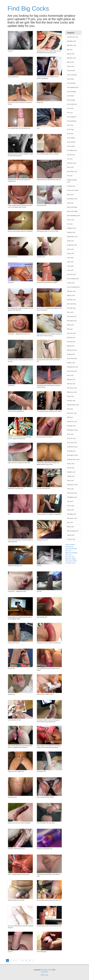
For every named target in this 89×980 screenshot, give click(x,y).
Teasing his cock (72, 485)
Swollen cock (71, 472)
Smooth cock (71, 401)
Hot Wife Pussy (70, 563)
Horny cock (71, 220)
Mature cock (71, 295)
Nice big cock (71, 308)
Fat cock (70, 176)
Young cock (71, 535)
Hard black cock (72, 199)
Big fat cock (71, 54)
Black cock (70, 62)
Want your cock (72, 518)
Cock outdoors (72, 117)
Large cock (71, 253)
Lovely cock (71, 283)
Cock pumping (72, 121)
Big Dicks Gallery (71, 559)
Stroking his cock (72, 430)
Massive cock (71, 291)
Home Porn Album (71, 561)
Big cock (70, 50)
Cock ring (70, 125)
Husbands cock (72, 245)
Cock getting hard (73, 87)
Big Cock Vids (70, 557)
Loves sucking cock (73, 287)
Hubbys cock (71, 232)
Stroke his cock (72, 422)
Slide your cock (72, 392)
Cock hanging (71, 92)
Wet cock (70, 522)
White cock (71, 527)
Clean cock (71, 66)
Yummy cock (71, 539)
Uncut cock (71, 506)
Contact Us (44, 972)
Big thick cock (71, 58)
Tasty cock (70, 480)
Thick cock (70, 489)
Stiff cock (70, 417)
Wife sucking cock (73, 531)
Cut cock (70, 159)
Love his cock (71, 274)
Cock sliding (71, 138)
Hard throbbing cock (73, 216)
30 (29, 960)
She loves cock (72, 388)
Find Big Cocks (28, 8)
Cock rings (70, 129)
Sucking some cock (73, 459)
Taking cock (71, 476)
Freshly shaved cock (72, 181)
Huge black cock (72, 237)
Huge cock (70, 241)
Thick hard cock (72, 493)
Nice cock (70, 312)
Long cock (70, 266)
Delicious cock (72, 163)
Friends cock (71, 186)
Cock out (70, 113)
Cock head (70, 96)
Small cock (71, 396)
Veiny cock (70, 510)
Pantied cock (71, 337)
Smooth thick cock (73, 405)
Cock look (70, 108)
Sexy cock (70, 375)
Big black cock (72, 45)
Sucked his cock (72, 447)
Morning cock (71, 300)
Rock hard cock (72, 358)
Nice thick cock (72, 321)
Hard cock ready (72, 211)
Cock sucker (71, 146)
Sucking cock (71, 451)
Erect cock (70, 167)
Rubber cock (71, 363)
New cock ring (72, 304)
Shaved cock (71, 380)
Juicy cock (70, 249)
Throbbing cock (72, 497)
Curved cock (71, 155)
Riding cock (71, 346)
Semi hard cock (72, 371)
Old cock (70, 329)
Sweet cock (71, 468)
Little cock (70, 262)
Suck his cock (71, 438)
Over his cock (71, 333)
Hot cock (70, 224)
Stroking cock (71, 426)
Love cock (70, 270)
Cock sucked (71, 142)
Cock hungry (71, 100)
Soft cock (70, 409)
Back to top (44, 975)
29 (26, 960)
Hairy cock (70, 195)
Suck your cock (72, 443)
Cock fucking (71, 83)
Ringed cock (71, 354)
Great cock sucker (73, 190)
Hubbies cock (71, 228)
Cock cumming (72, 75)
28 (22, 960)
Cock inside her (72, 104)
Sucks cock (71, 464)
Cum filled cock (72, 150)
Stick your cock (72, 413)
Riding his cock (72, 350)
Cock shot (70, 134)
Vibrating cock (72, 514)
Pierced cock (71, 342)
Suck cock (70, 434)
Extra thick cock (72, 171)
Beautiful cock (71, 41)
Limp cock (70, 258)
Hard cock (70, 203)
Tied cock (70, 501)
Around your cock (73, 37)
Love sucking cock (73, 279)
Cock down (71, 79)
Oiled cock (70, 325)
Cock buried (71, 71)
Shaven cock (71, 384)
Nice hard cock (72, 316)
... (19, 960)
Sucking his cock (72, 455)
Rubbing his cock (73, 367)
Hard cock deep (72, 207)
